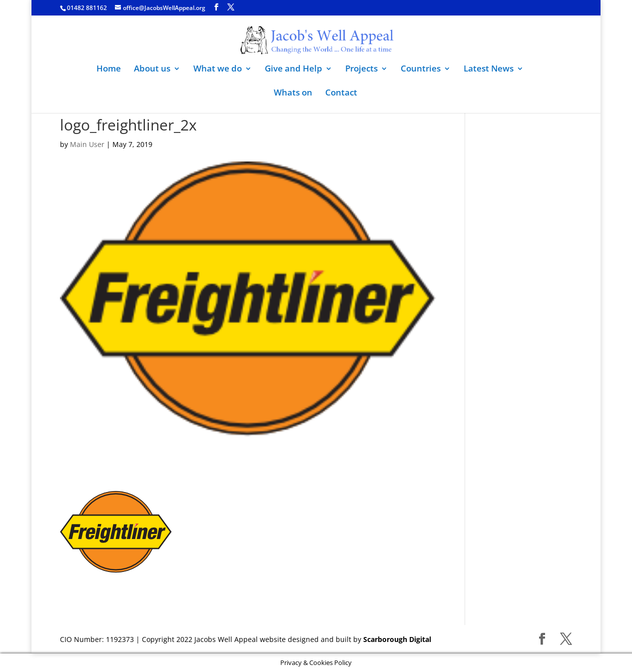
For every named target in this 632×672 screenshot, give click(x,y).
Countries (421, 69)
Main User (87, 144)
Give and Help (294, 69)
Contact (341, 93)
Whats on (293, 93)
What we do (218, 69)
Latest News (489, 69)
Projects (361, 69)
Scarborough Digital (397, 639)
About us (152, 69)
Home (109, 69)
